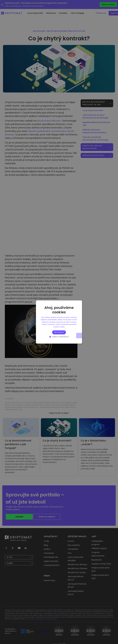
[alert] (59, 322)
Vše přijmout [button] (59, 332)
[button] (59, 337)
